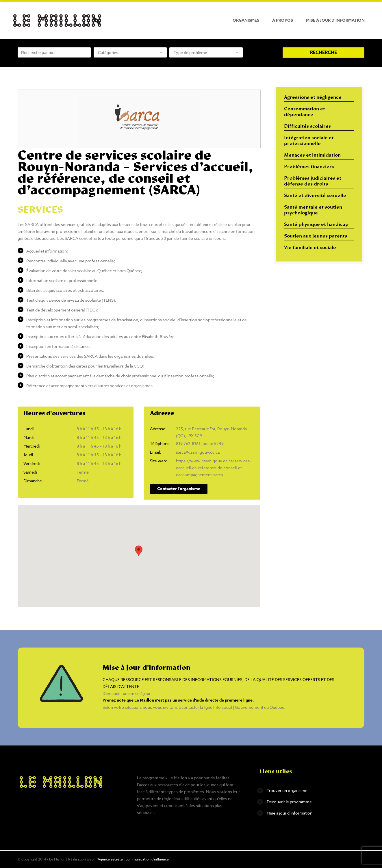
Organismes (246, 20)
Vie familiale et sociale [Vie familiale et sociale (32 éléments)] (310, 248)
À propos (283, 20)
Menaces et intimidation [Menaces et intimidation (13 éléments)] (312, 155)
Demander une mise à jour (127, 693)
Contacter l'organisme (179, 489)
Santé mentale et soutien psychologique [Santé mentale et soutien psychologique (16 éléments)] (313, 210)
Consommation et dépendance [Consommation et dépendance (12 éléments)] (305, 112)
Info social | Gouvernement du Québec (249, 707)
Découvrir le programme (289, 802)
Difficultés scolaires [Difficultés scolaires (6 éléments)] (307, 127)
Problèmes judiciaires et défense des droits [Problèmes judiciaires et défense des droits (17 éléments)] (313, 181)
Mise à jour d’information (335, 20)
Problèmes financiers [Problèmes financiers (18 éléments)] (309, 167)
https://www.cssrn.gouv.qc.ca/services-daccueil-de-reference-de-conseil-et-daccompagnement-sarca (214, 468)
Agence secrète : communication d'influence (133, 859)
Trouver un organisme (287, 790)
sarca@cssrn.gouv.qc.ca (198, 452)
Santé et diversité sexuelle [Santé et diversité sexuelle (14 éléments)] (315, 196)
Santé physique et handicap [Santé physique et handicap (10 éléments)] (316, 225)
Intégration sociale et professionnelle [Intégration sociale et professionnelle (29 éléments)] (309, 141)
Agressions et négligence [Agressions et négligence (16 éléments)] (313, 98)
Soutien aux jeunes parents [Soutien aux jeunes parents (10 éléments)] (316, 236)
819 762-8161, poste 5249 (200, 443)
